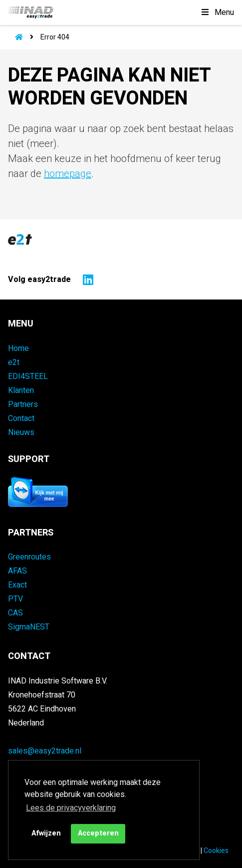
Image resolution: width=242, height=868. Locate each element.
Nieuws (21, 432)
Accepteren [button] (98, 833)
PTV (15, 599)
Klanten (21, 390)
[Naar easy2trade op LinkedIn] (86, 279)
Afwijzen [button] (46, 833)
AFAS (17, 571)
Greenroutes (29, 557)
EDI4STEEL (28, 376)
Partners (23, 404)
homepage (68, 174)
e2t (14, 362)
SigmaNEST (29, 627)
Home (18, 348)
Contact (21, 418)
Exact (17, 585)
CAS (15, 613)
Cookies (216, 851)
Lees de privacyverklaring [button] (71, 808)
